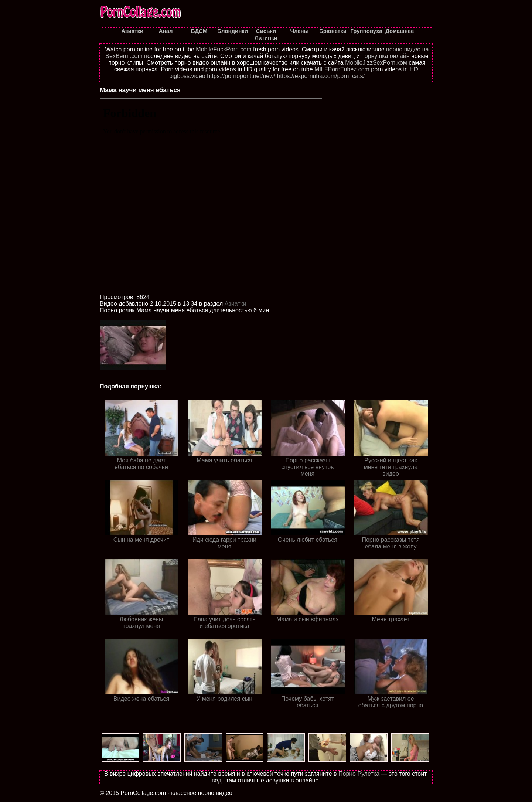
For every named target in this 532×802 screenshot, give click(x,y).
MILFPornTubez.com (342, 69)
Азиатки (236, 304)
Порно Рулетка (359, 774)
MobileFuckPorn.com (224, 49)
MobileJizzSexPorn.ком (376, 63)
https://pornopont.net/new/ (241, 76)
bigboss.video (187, 76)
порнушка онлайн (386, 56)
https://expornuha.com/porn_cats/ (321, 76)
